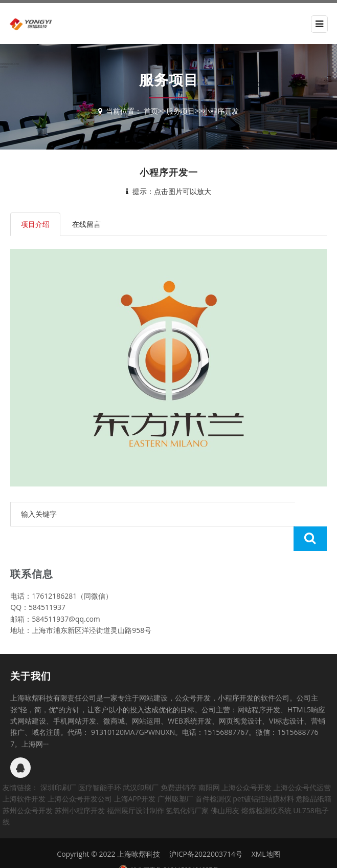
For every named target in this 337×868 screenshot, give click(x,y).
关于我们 (31, 651)
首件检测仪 (213, 774)
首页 (151, 111)
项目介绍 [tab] (35, 224)
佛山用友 (225, 786)
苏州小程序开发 (80, 786)
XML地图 (266, 829)
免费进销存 (178, 763)
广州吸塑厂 (175, 774)
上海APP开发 (135, 774)
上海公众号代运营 (302, 763)
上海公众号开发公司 (80, 774)
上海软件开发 (24, 774)
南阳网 (209, 763)
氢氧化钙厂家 (187, 786)
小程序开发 (221, 111)
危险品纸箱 (313, 774)
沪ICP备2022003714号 (206, 829)
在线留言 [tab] (86, 224)
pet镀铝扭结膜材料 (263, 774)
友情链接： (20, 763)
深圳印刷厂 (58, 763)
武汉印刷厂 (141, 763)
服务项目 (181, 111)
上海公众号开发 (246, 763)
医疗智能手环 (100, 763)
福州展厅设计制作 (136, 786)
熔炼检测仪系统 (266, 786)
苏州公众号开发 (28, 786)
